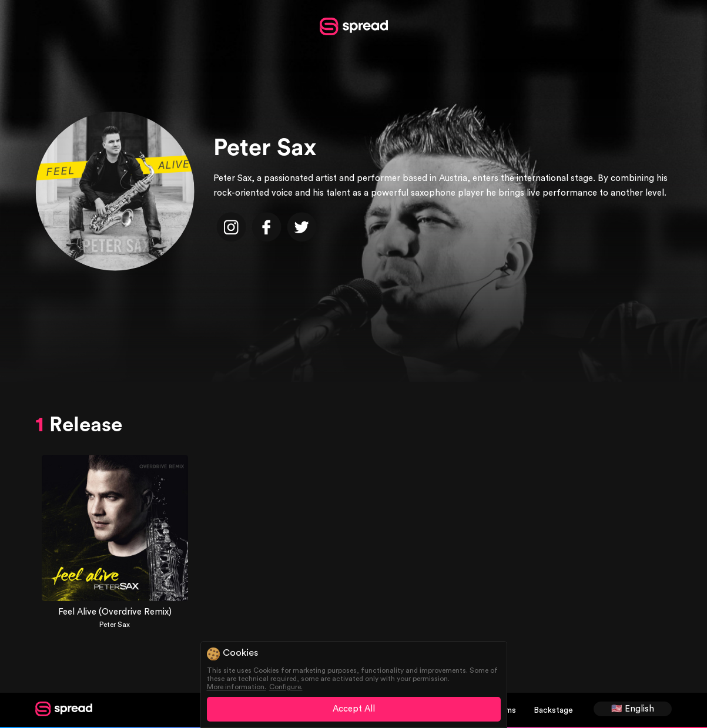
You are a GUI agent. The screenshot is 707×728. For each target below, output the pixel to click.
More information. (237, 687)
